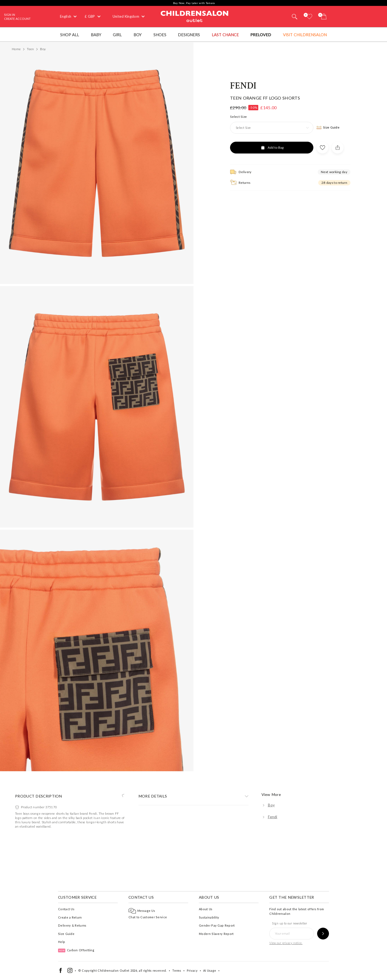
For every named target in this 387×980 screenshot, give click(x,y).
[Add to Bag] (272, 519)
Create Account (17, 19)
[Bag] (324, 17)
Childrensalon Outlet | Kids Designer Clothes (195, 16)
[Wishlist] (309, 17)
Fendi (243, 457)
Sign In (10, 15)
